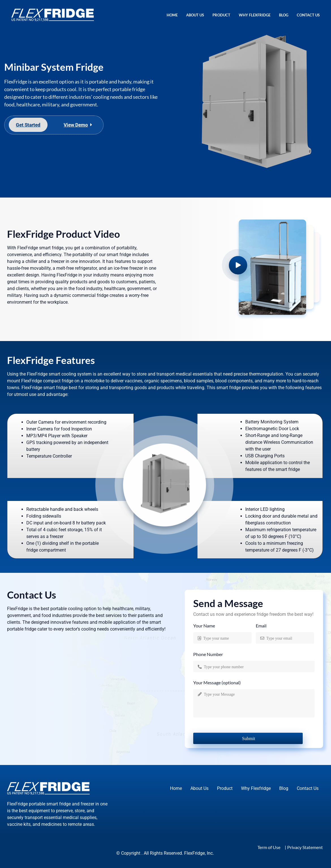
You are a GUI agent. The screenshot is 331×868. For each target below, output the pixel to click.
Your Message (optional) (217, 683)
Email (261, 626)
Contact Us (308, 15)
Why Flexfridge (255, 15)
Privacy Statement (305, 847)
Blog (284, 15)
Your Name (204, 626)
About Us (195, 15)
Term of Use (269, 847)
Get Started (28, 125)
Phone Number (208, 654)
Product (221, 15)
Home (172, 15)
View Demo (76, 125)
